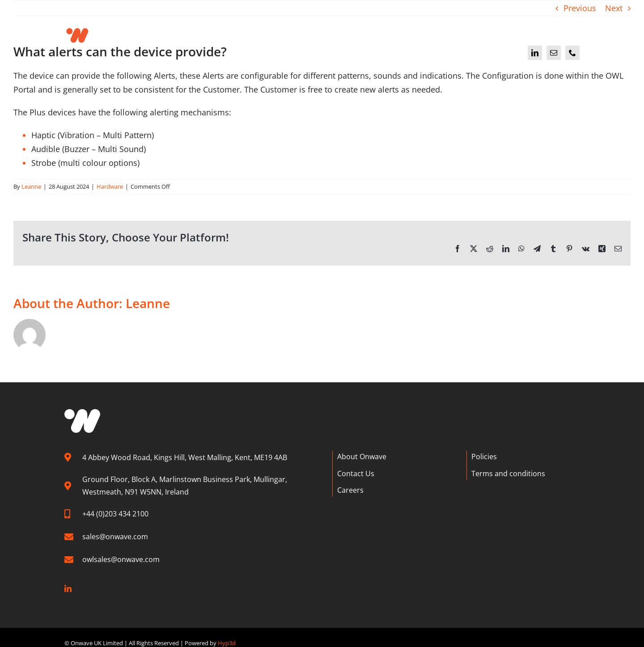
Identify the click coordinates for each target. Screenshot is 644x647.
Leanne (31, 186)
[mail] (554, 53)
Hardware (110, 186)
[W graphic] (82, 413)
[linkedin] (535, 53)
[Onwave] (108, 24)
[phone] (572, 53)
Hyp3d (227, 643)
